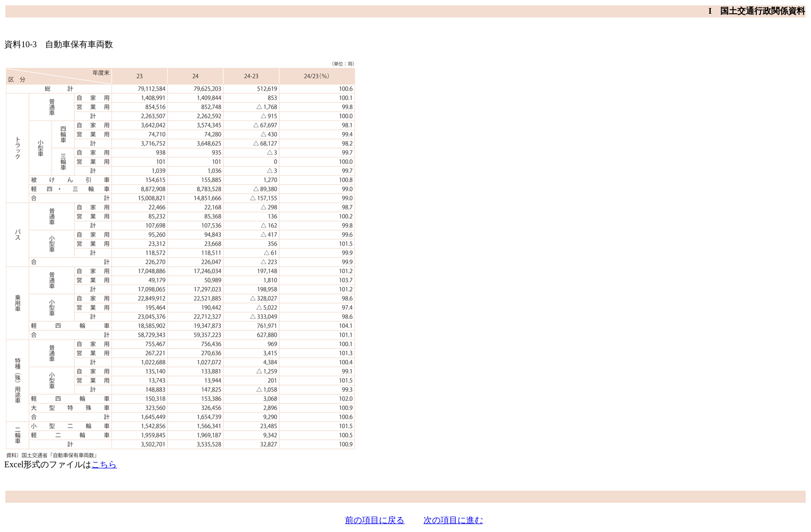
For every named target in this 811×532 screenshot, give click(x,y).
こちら (104, 464)
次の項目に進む (453, 520)
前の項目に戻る (375, 520)
